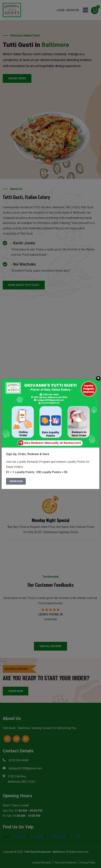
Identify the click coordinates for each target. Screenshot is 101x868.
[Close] (98, 378)
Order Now (16, 481)
